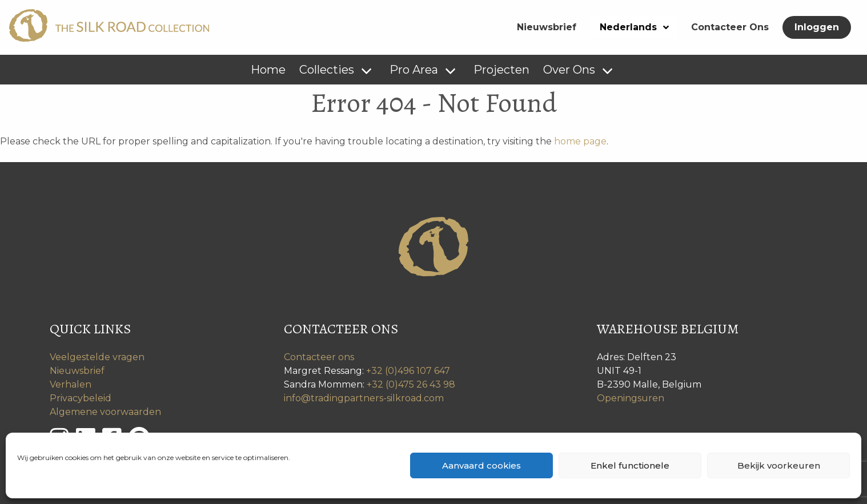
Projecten (501, 70)
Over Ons (569, 70)
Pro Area (414, 70)
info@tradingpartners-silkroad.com (364, 398)
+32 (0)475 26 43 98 (411, 384)
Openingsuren (631, 398)
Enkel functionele (630, 465)
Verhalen (71, 384)
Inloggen (817, 27)
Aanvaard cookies (481, 465)
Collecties (327, 70)
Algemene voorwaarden (105, 412)
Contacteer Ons (730, 27)
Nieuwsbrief (547, 27)
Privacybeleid (81, 398)
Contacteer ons (319, 357)
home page (580, 141)
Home (268, 70)
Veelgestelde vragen (97, 357)
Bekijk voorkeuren (779, 465)
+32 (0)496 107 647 (408, 371)
